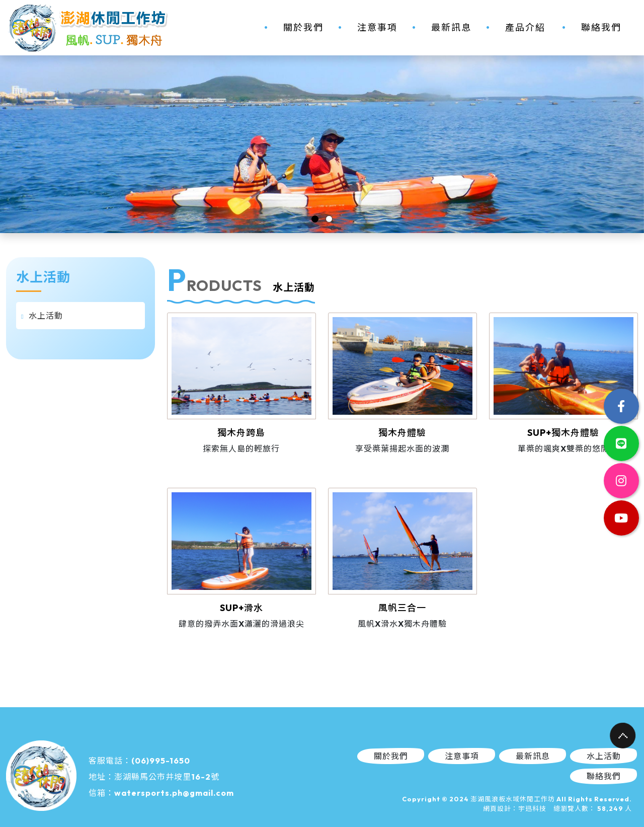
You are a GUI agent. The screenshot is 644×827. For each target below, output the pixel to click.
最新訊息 (451, 27)
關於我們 (303, 27)
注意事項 (377, 27)
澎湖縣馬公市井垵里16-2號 (167, 777)
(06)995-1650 (161, 761)
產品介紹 (525, 27)
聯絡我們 (601, 27)
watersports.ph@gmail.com (174, 793)
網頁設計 (497, 808)
